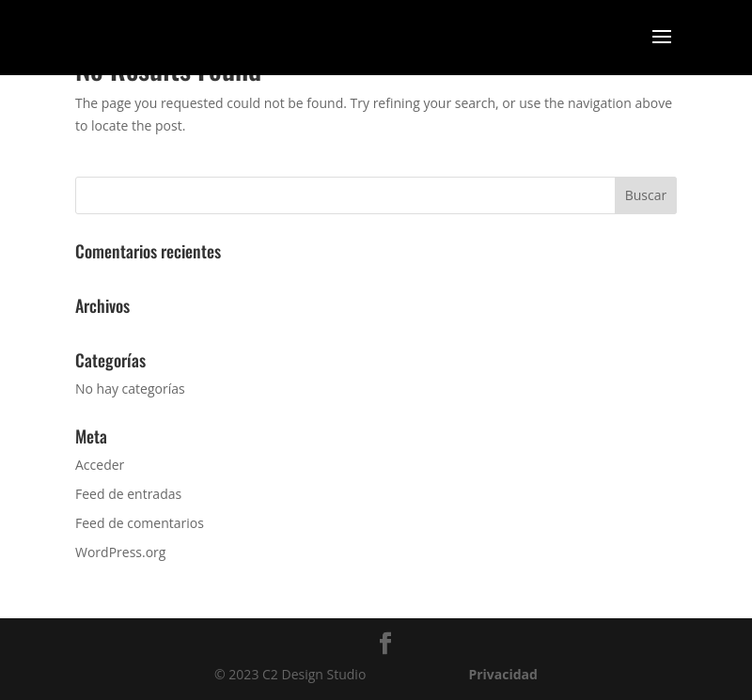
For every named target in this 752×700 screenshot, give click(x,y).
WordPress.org (120, 552)
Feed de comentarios (140, 523)
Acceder (100, 465)
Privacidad (503, 674)
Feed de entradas (128, 494)
